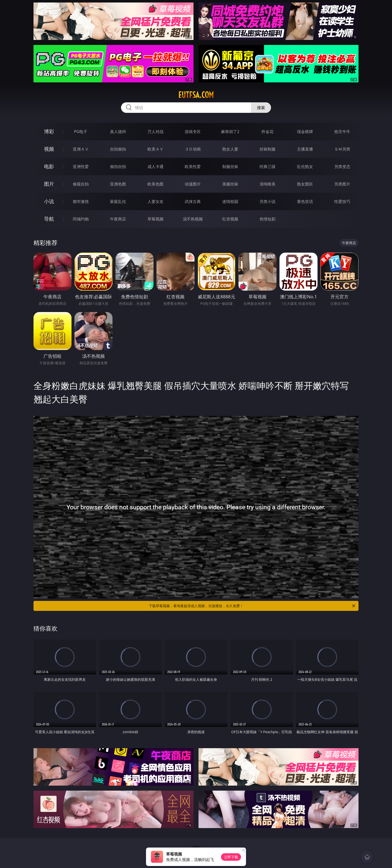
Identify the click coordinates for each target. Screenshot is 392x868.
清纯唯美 (267, 184)
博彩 (49, 131)
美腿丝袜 (230, 184)
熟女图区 (305, 184)
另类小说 (267, 201)
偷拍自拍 (118, 167)
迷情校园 (230, 201)
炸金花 (267, 132)
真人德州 (118, 132)
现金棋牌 (305, 132)
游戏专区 (193, 132)
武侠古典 (193, 201)
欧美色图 (155, 184)
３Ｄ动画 (193, 149)
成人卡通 (155, 167)
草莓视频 (155, 219)
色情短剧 (267, 219)
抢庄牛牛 (342, 132)
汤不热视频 (193, 219)
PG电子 (81, 132)
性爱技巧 (342, 201)
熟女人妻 (230, 149)
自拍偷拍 (118, 149)
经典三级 (267, 167)
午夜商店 (118, 219)
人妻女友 (155, 201)
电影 (49, 166)
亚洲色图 (118, 184)
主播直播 (305, 149)
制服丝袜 (230, 167)
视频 (49, 149)
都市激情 (81, 201)
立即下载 (231, 857)
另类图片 (342, 184)
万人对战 (155, 132)
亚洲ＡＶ (81, 149)
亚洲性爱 (81, 167)
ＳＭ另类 (342, 149)
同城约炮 (81, 219)
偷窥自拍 (81, 184)
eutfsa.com (196, 95)
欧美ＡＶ (155, 149)
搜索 (261, 108)
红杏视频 (230, 219)
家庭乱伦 (118, 201)
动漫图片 (193, 184)
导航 (49, 219)
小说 (49, 201)
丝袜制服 (267, 149)
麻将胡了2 (230, 132)
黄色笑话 (305, 201)
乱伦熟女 (305, 167)
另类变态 (342, 167)
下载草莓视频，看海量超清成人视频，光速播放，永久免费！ (252, 606)
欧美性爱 (193, 167)
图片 (49, 184)
